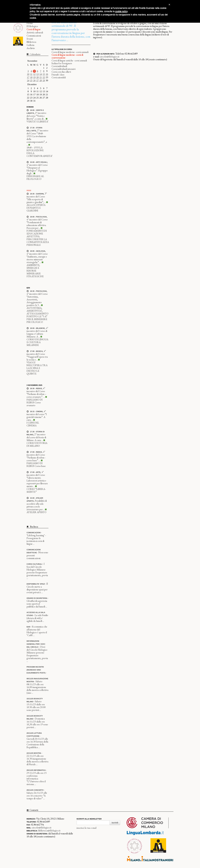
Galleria (30, 45)
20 (38, 77)
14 (41, 74)
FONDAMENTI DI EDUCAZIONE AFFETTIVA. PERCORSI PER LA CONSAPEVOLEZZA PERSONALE (38, 238)
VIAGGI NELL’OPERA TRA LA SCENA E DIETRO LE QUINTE (37, 368)
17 (28, 77)
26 (34, 80)
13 (38, 74)
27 (38, 80)
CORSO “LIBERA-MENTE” (36, 490)
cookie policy (121, 11)
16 (47, 74)
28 (41, 80)
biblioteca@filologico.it (49, 831)
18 (31, 77)
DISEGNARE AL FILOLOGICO (35, 178)
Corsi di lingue (34, 29)
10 (28, 74)
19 (34, 77)
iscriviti (115, 823)
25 (31, 80)
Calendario (35, 54)
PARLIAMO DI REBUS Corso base (36, 465)
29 (44, 80)
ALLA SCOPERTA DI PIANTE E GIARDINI (36, 208)
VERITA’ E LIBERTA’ (37, 122)
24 (28, 80)
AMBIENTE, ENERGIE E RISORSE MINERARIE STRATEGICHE (35, 271)
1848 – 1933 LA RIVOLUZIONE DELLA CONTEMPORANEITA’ (40, 152)
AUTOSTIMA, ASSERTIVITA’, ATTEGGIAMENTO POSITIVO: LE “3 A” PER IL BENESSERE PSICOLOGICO (37, 315)
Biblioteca (31, 42)
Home (30, 23)
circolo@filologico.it (110, 57)
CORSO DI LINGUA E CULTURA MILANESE (37, 342)
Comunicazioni (34, 36)
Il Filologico (32, 26)
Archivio (31, 48)
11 (31, 74)
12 (34, 74)
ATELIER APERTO (36, 512)
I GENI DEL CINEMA (33, 424)
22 (44, 77)
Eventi (30, 39)
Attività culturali (35, 32)
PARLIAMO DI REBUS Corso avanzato (35, 402)
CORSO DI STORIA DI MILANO (37, 444)
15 (44, 74)
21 (41, 77)
